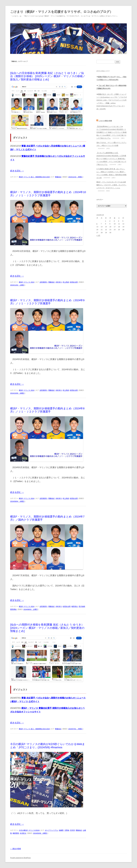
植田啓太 (75, 606)
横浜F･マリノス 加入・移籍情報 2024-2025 (34, 177)
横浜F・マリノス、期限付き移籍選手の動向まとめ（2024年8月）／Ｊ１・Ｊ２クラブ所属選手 (47, 410)
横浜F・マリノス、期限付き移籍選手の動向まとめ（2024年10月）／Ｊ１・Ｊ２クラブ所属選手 (48, 194)
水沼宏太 (23, 833)
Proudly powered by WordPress (20, 858)
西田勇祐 (13, 609)
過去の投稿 (16, 849)
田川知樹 (82, 606)
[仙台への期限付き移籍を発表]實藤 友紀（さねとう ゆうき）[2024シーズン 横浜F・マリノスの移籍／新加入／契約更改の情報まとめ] (47, 628)
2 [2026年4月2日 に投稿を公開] (110, 221)
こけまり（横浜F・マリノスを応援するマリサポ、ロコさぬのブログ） (62, 12)
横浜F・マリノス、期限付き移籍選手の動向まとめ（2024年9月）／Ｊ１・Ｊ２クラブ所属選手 (47, 302)
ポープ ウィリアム (51, 830)
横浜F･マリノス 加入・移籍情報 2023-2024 (34, 729)
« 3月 (98, 235)
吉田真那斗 (44, 282)
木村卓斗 (59, 282)
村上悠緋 (66, 282)
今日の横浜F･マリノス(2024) (29, 830)
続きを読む (17, 171)
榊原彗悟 (16, 833)
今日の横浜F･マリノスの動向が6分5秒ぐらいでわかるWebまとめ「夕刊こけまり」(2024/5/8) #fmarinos (48, 746)
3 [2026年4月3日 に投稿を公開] (114, 221)
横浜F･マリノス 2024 (27, 282)
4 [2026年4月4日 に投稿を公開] (119, 221)
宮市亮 (72, 830)
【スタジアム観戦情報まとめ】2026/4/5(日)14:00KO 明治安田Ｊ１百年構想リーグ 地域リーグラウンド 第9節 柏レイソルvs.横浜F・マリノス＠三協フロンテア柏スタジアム (111, 159)
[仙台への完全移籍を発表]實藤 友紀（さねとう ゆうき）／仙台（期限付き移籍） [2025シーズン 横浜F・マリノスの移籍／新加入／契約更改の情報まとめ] (48, 76)
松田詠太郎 (74, 282)
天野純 (67, 830)
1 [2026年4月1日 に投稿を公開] (105, 221)
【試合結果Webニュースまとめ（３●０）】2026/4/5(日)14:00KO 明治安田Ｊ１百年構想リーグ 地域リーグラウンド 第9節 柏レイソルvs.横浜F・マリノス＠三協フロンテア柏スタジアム (111, 132)
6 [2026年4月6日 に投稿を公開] (97, 224)
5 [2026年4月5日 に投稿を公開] (123, 221)
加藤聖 (61, 830)
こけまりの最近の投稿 (105, 121)
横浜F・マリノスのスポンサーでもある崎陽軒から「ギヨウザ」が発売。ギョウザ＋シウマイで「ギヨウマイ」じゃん (111, 185)
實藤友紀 (58, 177)
